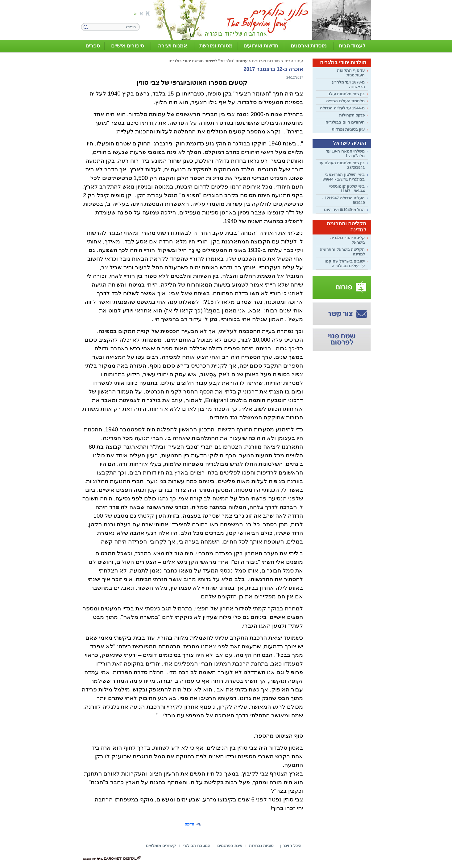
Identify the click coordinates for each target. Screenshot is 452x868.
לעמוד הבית (352, 46)
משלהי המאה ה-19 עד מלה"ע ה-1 (345, 153)
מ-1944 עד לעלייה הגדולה (342, 108)
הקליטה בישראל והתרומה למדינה (342, 252)
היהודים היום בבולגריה (345, 122)
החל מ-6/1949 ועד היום (344, 210)
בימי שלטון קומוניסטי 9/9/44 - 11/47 (347, 189)
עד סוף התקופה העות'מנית (351, 73)
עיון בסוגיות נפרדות (348, 129)
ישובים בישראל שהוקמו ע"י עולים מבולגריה (345, 263)
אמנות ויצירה (173, 46)
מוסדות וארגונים (309, 46)
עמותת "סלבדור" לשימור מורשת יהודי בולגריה (208, 61)
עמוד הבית (294, 61)
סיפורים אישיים (128, 46)
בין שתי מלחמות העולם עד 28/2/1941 (342, 165)
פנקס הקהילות (352, 115)
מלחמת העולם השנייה (345, 101)
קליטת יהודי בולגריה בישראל (347, 240)
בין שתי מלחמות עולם (346, 94)
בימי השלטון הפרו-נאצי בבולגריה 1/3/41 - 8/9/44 (344, 177)
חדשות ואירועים (261, 46)
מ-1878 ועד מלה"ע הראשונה (348, 84)
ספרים (93, 46)
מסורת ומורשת (216, 46)
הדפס (189, 824)
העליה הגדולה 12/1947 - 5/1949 (343, 200)
